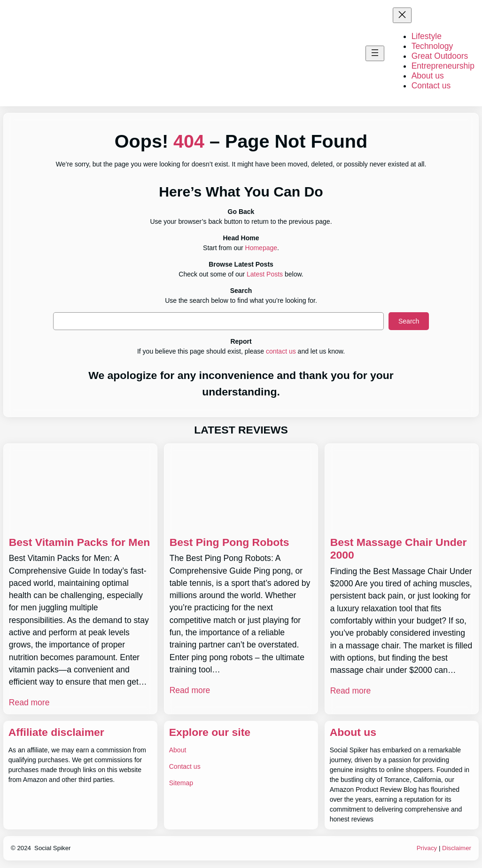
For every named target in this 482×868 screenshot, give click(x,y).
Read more (29, 702)
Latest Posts (265, 274)
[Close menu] (402, 15)
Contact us (185, 766)
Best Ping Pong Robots (229, 542)
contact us (281, 351)
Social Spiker (52, 848)
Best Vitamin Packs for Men (79, 542)
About (178, 750)
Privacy (427, 848)
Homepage (261, 248)
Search (409, 321)
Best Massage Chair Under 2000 (399, 549)
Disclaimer (457, 848)
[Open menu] (375, 53)
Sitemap (181, 783)
